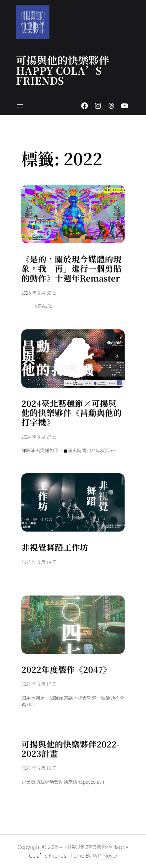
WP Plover (105, 855)
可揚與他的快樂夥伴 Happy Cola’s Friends (63, 70)
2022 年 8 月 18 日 (39, 562)
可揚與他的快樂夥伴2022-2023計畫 (70, 749)
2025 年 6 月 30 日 (39, 293)
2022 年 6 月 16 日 (39, 768)
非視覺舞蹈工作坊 (55, 547)
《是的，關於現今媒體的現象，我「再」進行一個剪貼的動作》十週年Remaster (71, 269)
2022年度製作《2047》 (66, 669)
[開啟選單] (20, 106)
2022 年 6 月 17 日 (39, 684)
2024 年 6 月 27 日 (39, 437)
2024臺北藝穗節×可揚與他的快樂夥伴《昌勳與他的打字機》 (71, 413)
